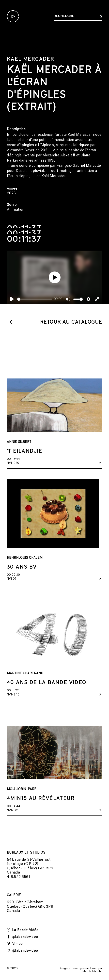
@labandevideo (22, 937)
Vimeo (15, 943)
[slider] (35, 299)
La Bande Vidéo (23, 930)
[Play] (12, 299)
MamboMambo (92, 972)
